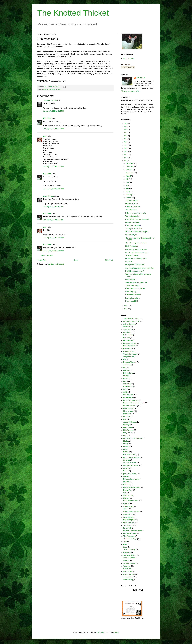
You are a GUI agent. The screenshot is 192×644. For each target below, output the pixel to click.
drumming (127, 365)
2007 (126, 309)
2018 (126, 133)
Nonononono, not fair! (133, 295)
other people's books (131, 465)
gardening (127, 384)
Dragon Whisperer (130, 362)
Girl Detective (128, 387)
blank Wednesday (132, 246)
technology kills (129, 523)
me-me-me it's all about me (133, 438)
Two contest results (132, 216)
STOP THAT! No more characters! (137, 219)
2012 (126, 151)
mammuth (100, 632)
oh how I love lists (130, 463)
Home (76, 260)
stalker (126, 509)
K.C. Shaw (47, 118)
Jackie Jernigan (129, 58)
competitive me (129, 357)
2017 (126, 136)
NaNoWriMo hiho (129, 455)
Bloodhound (128, 349)
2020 (126, 130)
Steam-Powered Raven (132, 512)
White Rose (127, 571)
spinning (126, 504)
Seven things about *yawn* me (136, 282)
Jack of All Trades (130, 422)
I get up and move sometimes (134, 403)
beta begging (128, 340)
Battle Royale (128, 335)
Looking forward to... (133, 298)
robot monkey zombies (131, 487)
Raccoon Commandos (131, 479)
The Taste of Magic (130, 539)
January (129, 198)
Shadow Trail (128, 495)
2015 (126, 142)
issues (126, 419)
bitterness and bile (130, 343)
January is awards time (134, 229)
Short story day (131, 292)
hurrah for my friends (131, 400)
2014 (126, 145)
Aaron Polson (49, 196)
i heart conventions (130, 406)
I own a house (128, 408)
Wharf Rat (127, 569)
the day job (127, 528)
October (129, 170)
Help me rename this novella (135, 213)
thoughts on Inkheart (133, 222)
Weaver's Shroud (129, 563)
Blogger (116, 632)
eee (125, 368)
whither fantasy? (129, 574)
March (128, 192)
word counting (128, 577)
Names (46, 89)
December (130, 163)
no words (127, 460)
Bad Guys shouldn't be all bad (136, 249)
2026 (126, 123)
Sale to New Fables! (132, 285)
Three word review (132, 255)
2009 (126, 161)
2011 (126, 155)
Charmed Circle (129, 351)
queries (126, 476)
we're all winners (129, 558)
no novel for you (131, 235)
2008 (126, 306)
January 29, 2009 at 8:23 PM (53, 251)
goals (125, 389)
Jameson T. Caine (50, 101)
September (130, 173)
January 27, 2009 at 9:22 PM (53, 167)
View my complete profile (130, 91)
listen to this (128, 427)
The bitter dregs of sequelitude (136, 243)
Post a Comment (47, 255)
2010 (126, 158)
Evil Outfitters (128, 373)
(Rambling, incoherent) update (136, 259)
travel (125, 547)
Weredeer (127, 566)
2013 (126, 148)
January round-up (132, 201)
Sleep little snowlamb (131, 501)
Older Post (109, 260)
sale (125, 493)
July (127, 179)
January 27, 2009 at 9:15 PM (53, 111)
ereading (126, 370)
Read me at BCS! (132, 301)
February (129, 195)
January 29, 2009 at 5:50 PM (53, 238)
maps (125, 436)
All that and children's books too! (137, 252)
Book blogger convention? (135, 271)
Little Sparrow (128, 430)
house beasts (128, 397)
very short (129, 262)
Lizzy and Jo (128, 433)
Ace (45, 136)
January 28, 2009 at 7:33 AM (53, 207)
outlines (126, 468)
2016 (126, 139)
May (127, 185)
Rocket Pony (128, 490)
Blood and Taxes (129, 346)
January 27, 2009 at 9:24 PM (53, 189)
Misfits (126, 441)
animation (127, 327)
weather (126, 561)
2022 (126, 127)
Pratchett (127, 471)
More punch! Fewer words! (135, 265)
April (128, 188)
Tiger (125, 542)
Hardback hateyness (133, 207)
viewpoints (127, 553)
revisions (126, 485)
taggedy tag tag (129, 520)
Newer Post (42, 260)
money (126, 444)
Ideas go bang (128, 411)
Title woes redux (131, 210)
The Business (128, 525)
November (130, 167)
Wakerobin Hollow (130, 555)
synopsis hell (128, 517)
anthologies (127, 332)
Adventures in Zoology (131, 319)
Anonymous (128, 330)
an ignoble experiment (131, 321)
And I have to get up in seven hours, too (139, 268)
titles (125, 544)
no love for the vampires (132, 457)
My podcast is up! (132, 204)
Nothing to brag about (133, 225)
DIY (125, 359)
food (125, 381)
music (125, 449)
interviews (127, 417)
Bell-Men (126, 338)
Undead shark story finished (135, 289)
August (128, 176)
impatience (127, 414)
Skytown (126, 498)
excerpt (126, 376)
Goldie (126, 392)
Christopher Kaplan (130, 354)
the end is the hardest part (133, 531)
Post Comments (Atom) (55, 264)
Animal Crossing (129, 324)
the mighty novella (55, 89)
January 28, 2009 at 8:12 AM (53, 220)
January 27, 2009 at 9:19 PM (53, 129)
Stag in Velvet (128, 506)
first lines (126, 379)
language (127, 425)
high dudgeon (128, 395)
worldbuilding (128, 580)
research (126, 482)
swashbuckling (129, 514)
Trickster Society (129, 550)
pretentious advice (130, 474)
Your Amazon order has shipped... (137, 232)
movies (126, 446)
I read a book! (130, 279)
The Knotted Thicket (73, 13)
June (128, 182)
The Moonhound (129, 536)
